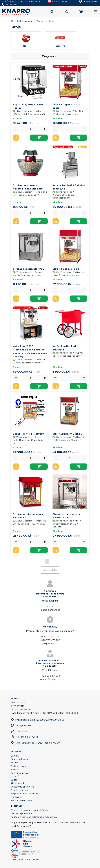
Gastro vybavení (25, 21)
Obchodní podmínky (21, 813)
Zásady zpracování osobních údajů (29, 810)
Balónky (15, 756)
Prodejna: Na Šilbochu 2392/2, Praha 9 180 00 (38, 720)
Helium (14, 763)
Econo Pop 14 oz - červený (28, 434)
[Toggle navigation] (96, 12)
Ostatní (15, 776)
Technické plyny (19, 773)
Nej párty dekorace (21, 801)
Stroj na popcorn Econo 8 (67, 434)
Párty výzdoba (19, 766)
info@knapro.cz (91, 1)
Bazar (14, 780)
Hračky (14, 770)
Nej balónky (17, 797)
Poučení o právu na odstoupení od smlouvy (34, 817)
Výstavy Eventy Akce (22, 787)
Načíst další (50, 570)
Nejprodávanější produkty (25, 794)
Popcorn (41, 21)
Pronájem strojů (19, 790)
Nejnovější (49, 56)
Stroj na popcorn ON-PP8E (28, 269)
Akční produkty (19, 783)
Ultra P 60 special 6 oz (66, 269)
